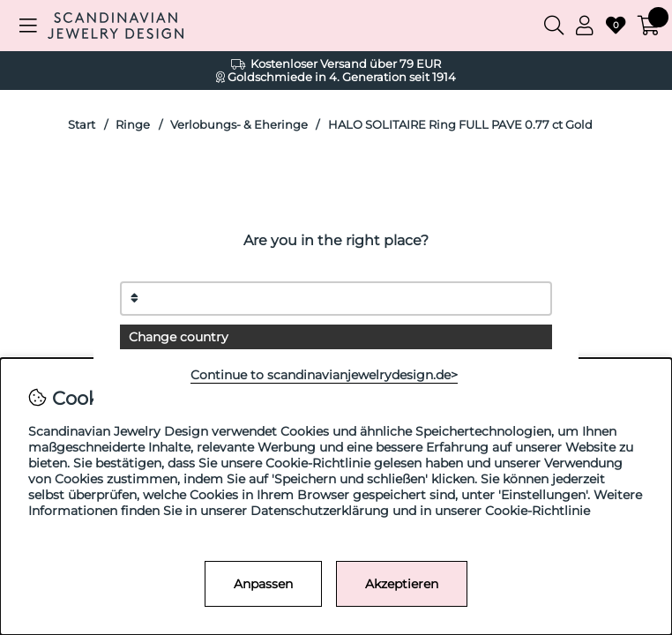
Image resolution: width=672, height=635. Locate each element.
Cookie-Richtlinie (538, 511)
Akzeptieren (402, 584)
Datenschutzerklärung (320, 511)
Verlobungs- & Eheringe (239, 125)
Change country (179, 337)
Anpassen (263, 584)
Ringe (133, 125)
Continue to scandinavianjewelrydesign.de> (324, 375)
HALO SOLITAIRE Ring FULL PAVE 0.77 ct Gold (460, 125)
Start (82, 125)
